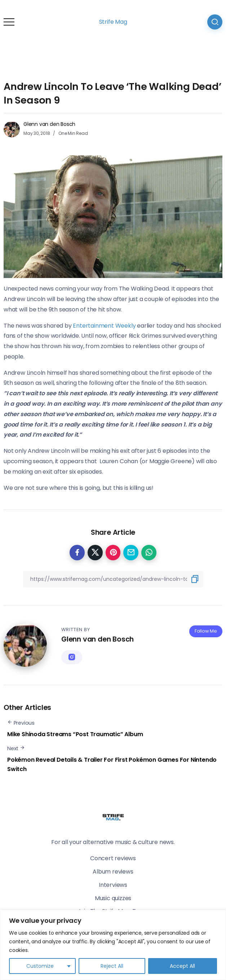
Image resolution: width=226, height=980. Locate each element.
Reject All (112, 966)
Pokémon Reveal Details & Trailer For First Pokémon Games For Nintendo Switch (112, 764)
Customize (40, 966)
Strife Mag (113, 22)
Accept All (182, 966)
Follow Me (206, 631)
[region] (113, 945)
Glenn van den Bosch (49, 124)
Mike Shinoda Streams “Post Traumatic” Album (75, 734)
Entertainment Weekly (105, 326)
